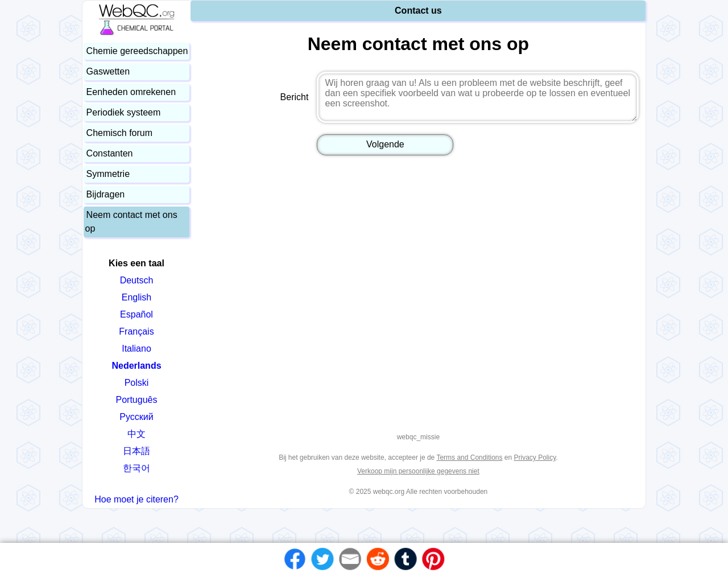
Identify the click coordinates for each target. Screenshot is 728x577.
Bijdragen (106, 194)
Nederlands (136, 366)
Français (136, 331)
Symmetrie (108, 174)
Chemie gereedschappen (137, 51)
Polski (137, 383)
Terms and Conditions (469, 458)
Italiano (136, 349)
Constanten (110, 153)
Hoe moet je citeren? (136, 499)
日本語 (136, 451)
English (136, 297)
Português (137, 400)
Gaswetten (108, 71)
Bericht (295, 97)
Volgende (385, 144)
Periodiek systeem (124, 112)
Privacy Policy (535, 458)
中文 (136, 434)
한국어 (136, 468)
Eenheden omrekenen (131, 92)
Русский (136, 417)
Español (136, 314)
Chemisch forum (119, 133)
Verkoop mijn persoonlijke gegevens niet (418, 471)
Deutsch (137, 280)
